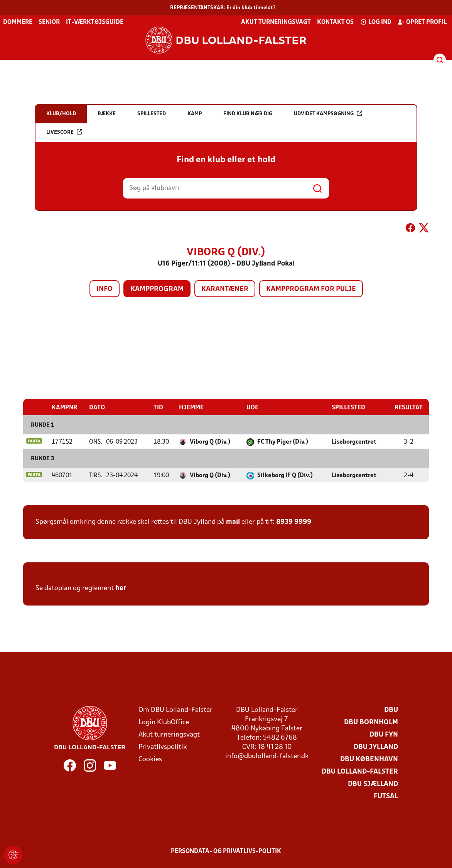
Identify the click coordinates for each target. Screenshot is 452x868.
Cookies (150, 759)
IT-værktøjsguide (95, 22)
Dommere (18, 22)
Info (105, 289)
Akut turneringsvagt (276, 22)
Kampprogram (157, 289)
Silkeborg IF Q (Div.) (285, 476)
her (121, 588)
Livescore (64, 132)
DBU (391, 710)
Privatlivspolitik (163, 747)
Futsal (386, 797)
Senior (49, 22)
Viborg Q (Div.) (210, 442)
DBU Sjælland (373, 784)
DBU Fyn (384, 735)
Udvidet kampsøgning (328, 114)
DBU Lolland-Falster (360, 772)
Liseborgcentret (354, 442)
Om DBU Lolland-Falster (175, 710)
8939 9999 (294, 522)
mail (233, 522)
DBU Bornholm (371, 722)
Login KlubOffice (164, 722)
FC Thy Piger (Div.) (283, 442)
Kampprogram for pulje (311, 289)
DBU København (369, 759)
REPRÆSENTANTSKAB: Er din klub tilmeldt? (223, 8)
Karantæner (225, 289)
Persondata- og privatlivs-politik (226, 851)
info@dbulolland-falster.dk (267, 756)
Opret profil (422, 22)
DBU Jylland (376, 747)
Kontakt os (335, 22)
